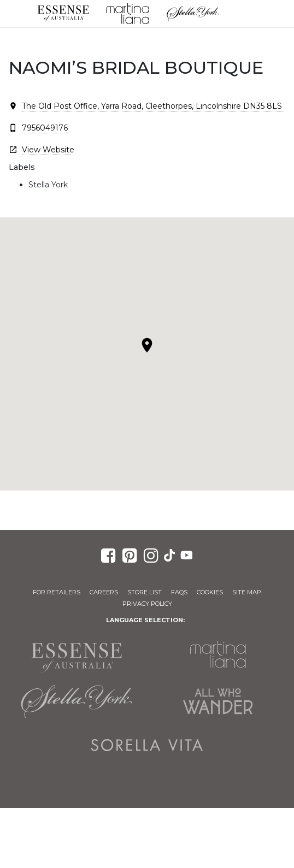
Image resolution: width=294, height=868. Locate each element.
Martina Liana (128, 14)
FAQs (179, 592)
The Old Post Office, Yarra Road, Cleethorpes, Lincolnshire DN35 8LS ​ (153, 106)
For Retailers (57, 592)
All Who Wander (218, 701)
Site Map (247, 592)
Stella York (193, 14)
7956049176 (45, 128)
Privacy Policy (147, 604)
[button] (147, 345)
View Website (48, 150)
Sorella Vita (147, 745)
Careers (104, 592)
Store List (145, 592)
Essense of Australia (63, 14)
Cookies (210, 592)
